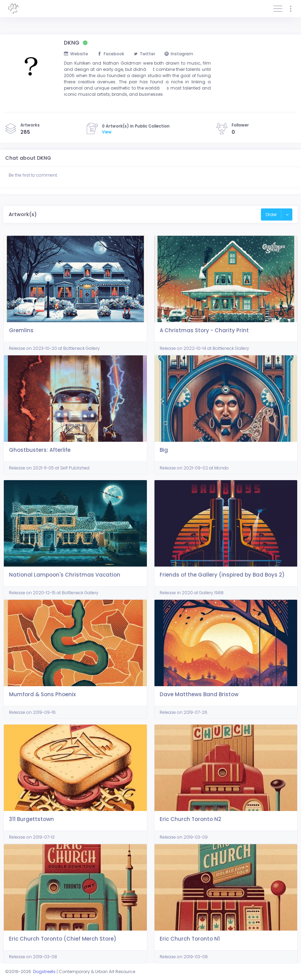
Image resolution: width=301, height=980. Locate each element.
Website (76, 54)
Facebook (111, 54)
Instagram (179, 54)
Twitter (144, 54)
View (107, 132)
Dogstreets (44, 972)
